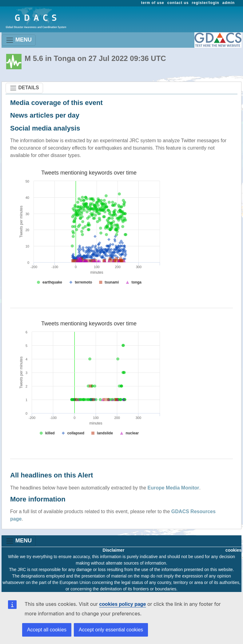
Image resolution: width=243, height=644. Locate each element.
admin (229, 3)
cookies (233, 550)
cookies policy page (122, 604)
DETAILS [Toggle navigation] (24, 88)
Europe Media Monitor (173, 488)
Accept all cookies (47, 630)
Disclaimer (114, 550)
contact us (178, 3)
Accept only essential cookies (111, 630)
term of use (153, 3)
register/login (205, 3)
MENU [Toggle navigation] (19, 40)
